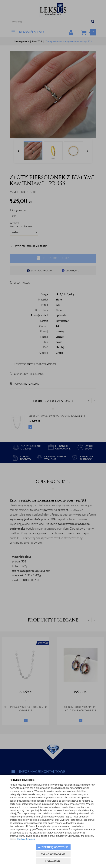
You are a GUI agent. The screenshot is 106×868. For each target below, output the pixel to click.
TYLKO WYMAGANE (53, 854)
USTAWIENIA (53, 861)
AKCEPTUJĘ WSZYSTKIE (53, 847)
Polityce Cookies (26, 839)
